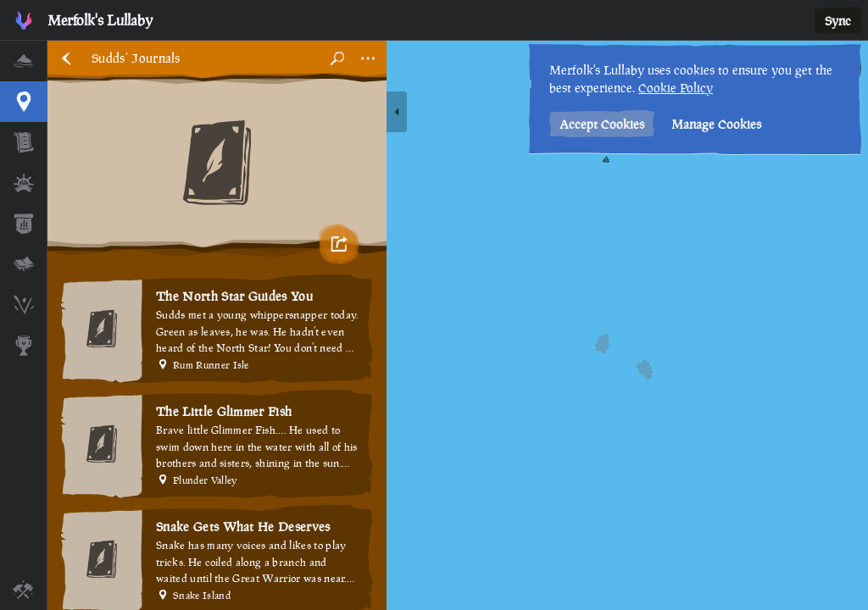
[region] (458, 325)
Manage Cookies (716, 124)
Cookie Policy (676, 88)
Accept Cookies (602, 124)
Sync (838, 21)
